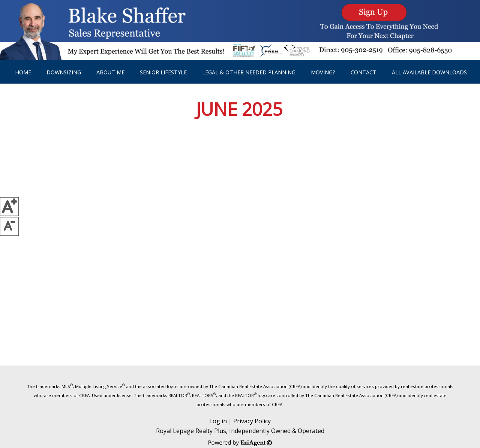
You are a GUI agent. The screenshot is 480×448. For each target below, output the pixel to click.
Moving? (323, 72)
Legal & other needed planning (249, 72)
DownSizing (64, 72)
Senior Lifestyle (163, 72)
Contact (364, 72)
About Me (110, 72)
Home (23, 72)
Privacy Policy (252, 421)
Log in (218, 421)
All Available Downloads (429, 72)
